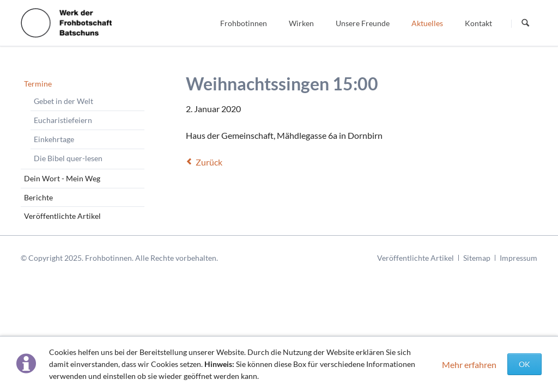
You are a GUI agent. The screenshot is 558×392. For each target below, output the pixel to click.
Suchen (525, 23)
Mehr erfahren (469, 365)
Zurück (209, 162)
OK (524, 364)
